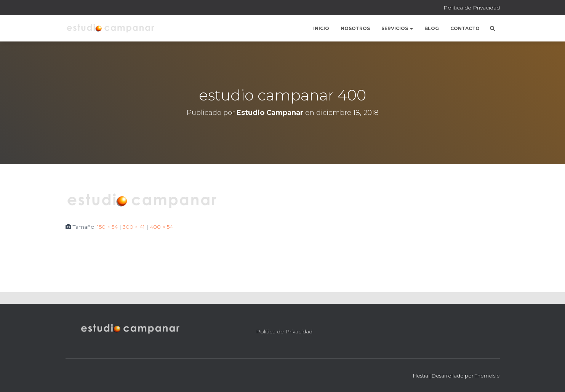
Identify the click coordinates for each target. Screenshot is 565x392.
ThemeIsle (487, 376)
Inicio (321, 28)
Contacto (465, 28)
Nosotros (355, 28)
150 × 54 (107, 227)
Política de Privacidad (472, 8)
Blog (432, 28)
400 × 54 (161, 227)
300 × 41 (134, 227)
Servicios (397, 28)
